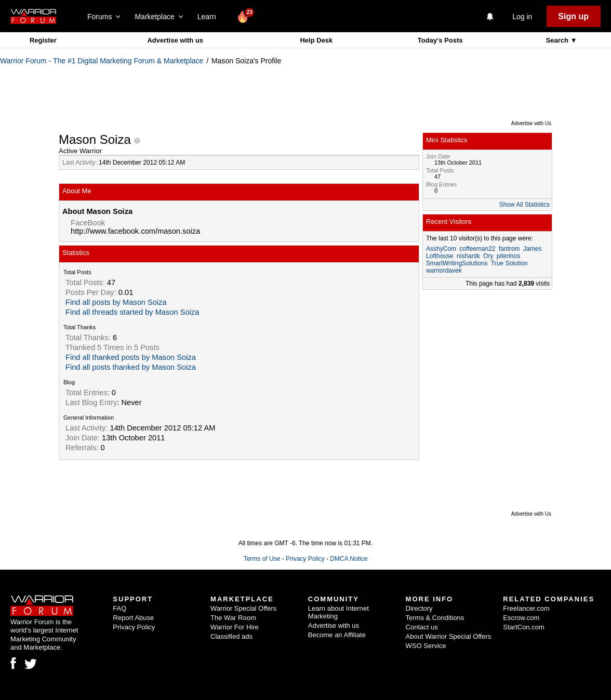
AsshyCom (441, 249)
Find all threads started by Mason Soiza (132, 312)
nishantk (468, 256)
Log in (522, 17)
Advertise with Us (531, 123)
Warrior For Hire (235, 627)
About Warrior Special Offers (449, 636)
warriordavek (444, 271)
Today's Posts (440, 40)
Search (558, 40)
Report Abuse (133, 618)
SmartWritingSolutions (457, 263)
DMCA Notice (349, 559)
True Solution (509, 263)
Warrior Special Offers (243, 608)
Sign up (573, 16)
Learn (210, 17)
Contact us (422, 627)
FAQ (119, 608)
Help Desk (316, 40)
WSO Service (426, 646)
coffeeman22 (477, 249)
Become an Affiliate (337, 635)
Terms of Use (262, 559)
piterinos (508, 256)
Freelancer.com (526, 608)
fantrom (509, 249)
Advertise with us (175, 40)
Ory (488, 256)
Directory (419, 608)
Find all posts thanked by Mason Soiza (131, 367)
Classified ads (231, 636)
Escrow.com (521, 618)
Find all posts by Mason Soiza (116, 302)
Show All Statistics (524, 205)
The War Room (233, 618)
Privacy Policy (305, 559)
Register (43, 40)
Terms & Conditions (435, 618)
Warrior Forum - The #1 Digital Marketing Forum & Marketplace (102, 61)
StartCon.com (523, 627)
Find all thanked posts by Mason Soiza (131, 357)
